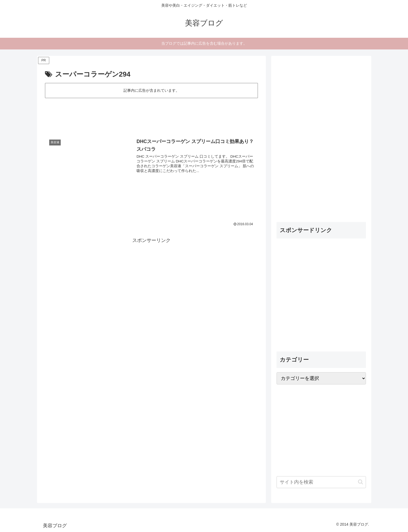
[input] (321, 482)
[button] (360, 482)
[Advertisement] (151, 114)
